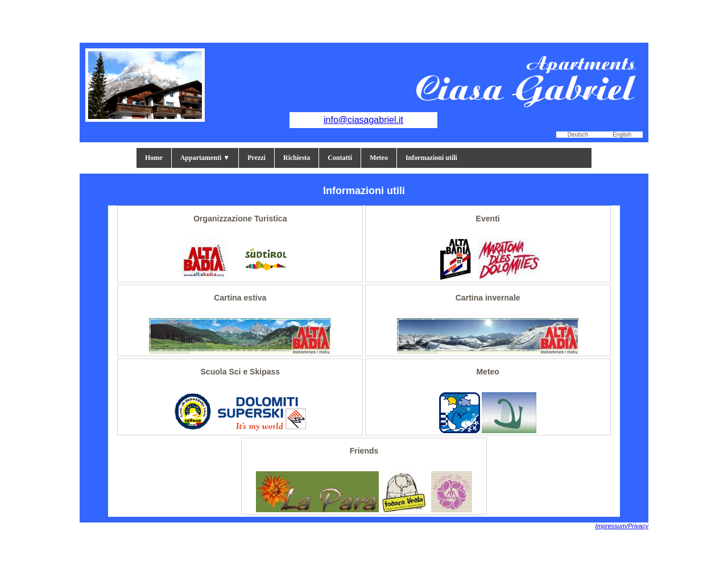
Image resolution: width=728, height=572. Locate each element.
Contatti (340, 158)
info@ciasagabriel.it (363, 120)
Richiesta (297, 158)
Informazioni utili (431, 158)
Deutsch (578, 135)
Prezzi (257, 158)
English (622, 135)
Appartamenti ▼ (205, 158)
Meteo (379, 158)
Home (154, 158)
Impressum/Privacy (622, 526)
